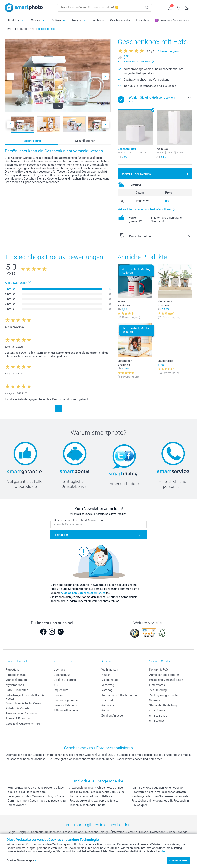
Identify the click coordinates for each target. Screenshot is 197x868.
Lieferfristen (157, 685)
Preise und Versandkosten (166, 680)
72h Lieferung (158, 690)
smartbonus (157, 721)
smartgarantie (158, 716)
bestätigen (62, 535)
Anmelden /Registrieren (164, 675)
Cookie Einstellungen (22, 860)
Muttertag (108, 685)
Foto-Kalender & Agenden (22, 714)
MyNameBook (15, 685)
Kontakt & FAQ (159, 670)
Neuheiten (98, 20)
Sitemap (155, 700)
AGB (56, 685)
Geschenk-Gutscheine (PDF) (24, 724)
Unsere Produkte (18, 661)
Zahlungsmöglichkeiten (164, 695)
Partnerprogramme (66, 700)
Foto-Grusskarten (17, 690)
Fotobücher (13, 670)
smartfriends (157, 710)
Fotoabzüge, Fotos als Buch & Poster (25, 697)
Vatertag (107, 690)
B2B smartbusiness (66, 710)
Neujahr (106, 675)
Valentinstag (109, 680)
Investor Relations (65, 705)
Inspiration (142, 20)
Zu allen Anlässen (113, 716)
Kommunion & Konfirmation (119, 695)
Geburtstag (108, 705)
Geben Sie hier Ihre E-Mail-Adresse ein (78, 520)
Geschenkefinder (120, 20)
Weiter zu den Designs (136, 174)
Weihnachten (110, 670)
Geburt (106, 710)
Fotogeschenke (16, 675)
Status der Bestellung (163, 705)
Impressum (61, 690)
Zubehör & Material (18, 708)
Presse (58, 695)
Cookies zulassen (179, 860)
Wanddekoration (16, 680)
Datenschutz (62, 675)
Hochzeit (107, 700)
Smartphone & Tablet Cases (24, 703)
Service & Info (160, 661)
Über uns (59, 670)
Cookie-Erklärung (65, 680)
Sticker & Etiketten (18, 719)
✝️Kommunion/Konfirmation (172, 20)
